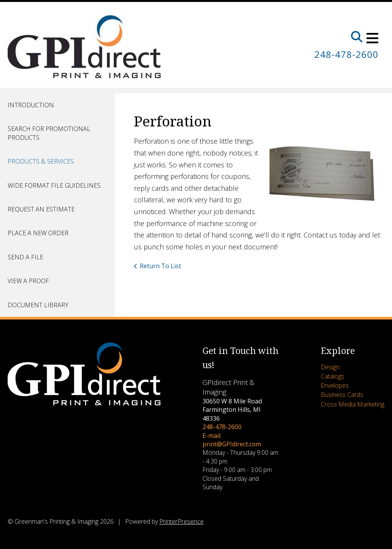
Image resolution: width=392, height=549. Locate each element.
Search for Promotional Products (49, 133)
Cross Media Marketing (353, 404)
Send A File (25, 257)
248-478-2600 (346, 54)
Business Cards (342, 395)
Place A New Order (38, 233)
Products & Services (41, 161)
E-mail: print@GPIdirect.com (232, 440)
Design (330, 367)
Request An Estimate (41, 209)
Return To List (160, 266)
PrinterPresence (181, 521)
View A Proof (28, 281)
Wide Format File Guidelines (54, 185)
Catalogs (333, 376)
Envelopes (335, 385)
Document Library (38, 305)
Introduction (31, 105)
